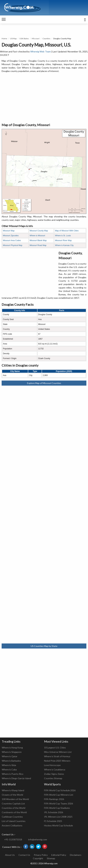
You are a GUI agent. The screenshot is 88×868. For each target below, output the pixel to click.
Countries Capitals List (13, 803)
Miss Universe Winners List (58, 752)
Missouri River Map (63, 240)
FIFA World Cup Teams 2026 (59, 803)
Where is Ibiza (9, 765)
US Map (13, 38)
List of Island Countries (14, 821)
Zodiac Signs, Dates (54, 774)
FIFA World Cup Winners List (59, 795)
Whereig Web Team (41, 51)
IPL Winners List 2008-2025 (58, 817)
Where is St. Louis (63, 236)
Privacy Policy (41, 855)
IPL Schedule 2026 (54, 812)
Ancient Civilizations (12, 825)
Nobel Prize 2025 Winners (57, 761)
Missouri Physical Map (13, 245)
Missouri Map (9, 231)
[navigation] (4, 20)
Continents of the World (14, 812)
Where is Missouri (37, 236)
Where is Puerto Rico (13, 774)
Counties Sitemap (53, 778)
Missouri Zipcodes (11, 236)
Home (4, 38)
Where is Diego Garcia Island (16, 778)
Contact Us (24, 855)
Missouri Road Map (38, 245)
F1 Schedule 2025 (53, 821)
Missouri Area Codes (12, 240)
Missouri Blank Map (38, 240)
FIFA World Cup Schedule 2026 (60, 790)
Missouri (36, 38)
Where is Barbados (11, 761)
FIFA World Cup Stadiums (57, 808)
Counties (46, 38)
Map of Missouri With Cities (67, 231)
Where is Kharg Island (13, 790)
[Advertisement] (44, 98)
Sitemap (51, 858)
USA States (24, 38)
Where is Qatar (10, 756)
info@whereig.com (38, 839)
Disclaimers (76, 855)
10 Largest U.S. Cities (55, 748)
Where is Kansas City (64, 245)
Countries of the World (14, 808)
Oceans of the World (12, 795)
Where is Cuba (9, 769)
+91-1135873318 (13, 839)
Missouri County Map (39, 231)
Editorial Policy (59, 855)
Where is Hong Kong (12, 748)
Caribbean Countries (12, 817)
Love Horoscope (52, 765)
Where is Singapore (12, 752)
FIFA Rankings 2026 (54, 799)
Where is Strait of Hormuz (57, 756)
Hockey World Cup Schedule (59, 825)
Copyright (38, 858)
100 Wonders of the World (15, 799)
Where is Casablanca (55, 769)
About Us (10, 855)
